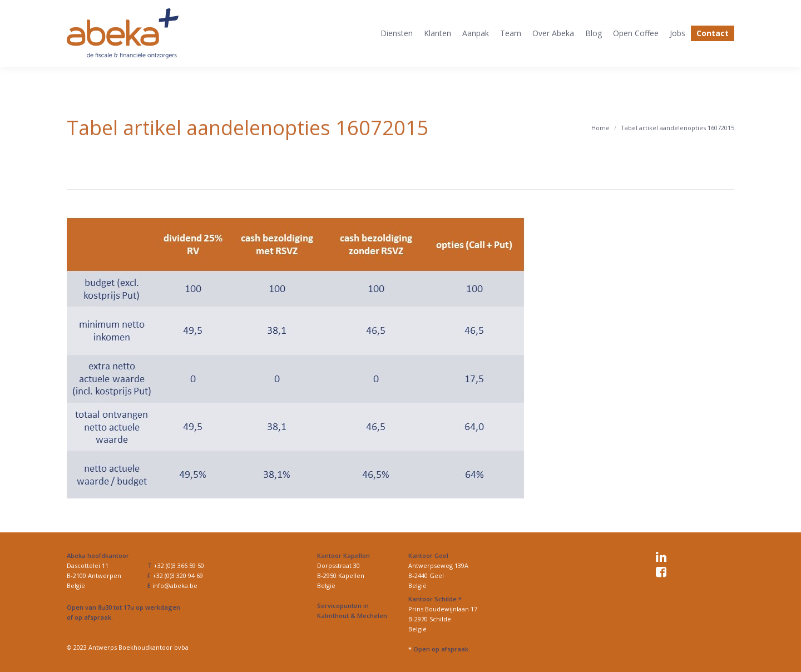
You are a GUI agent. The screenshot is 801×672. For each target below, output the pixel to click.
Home (600, 128)
